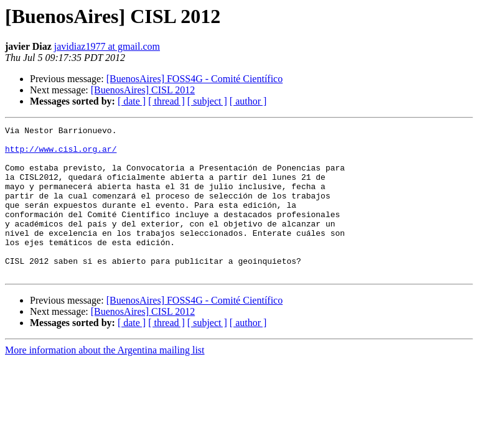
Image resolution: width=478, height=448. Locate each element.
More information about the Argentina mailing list (105, 380)
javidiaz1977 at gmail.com (107, 46)
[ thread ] (166, 101)
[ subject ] (207, 101)
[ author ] (248, 101)
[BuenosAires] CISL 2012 (143, 90)
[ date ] (132, 101)
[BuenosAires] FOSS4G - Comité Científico (195, 79)
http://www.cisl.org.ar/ (61, 154)
